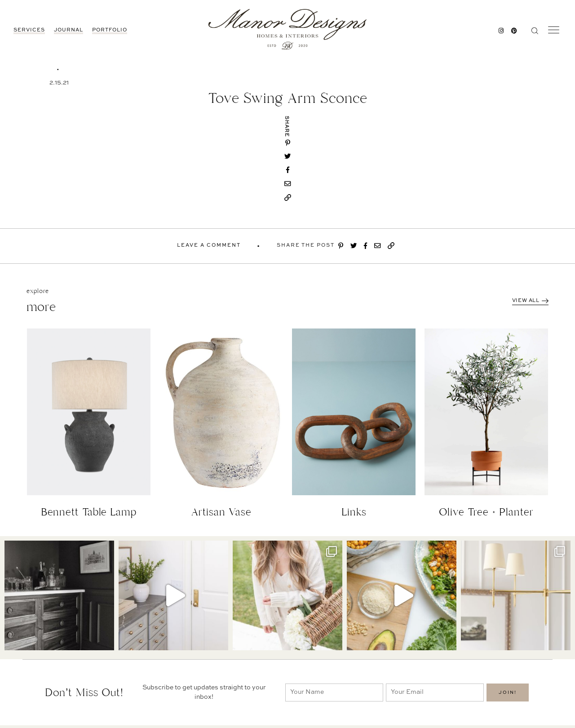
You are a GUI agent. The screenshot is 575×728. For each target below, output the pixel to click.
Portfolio (110, 30)
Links (354, 512)
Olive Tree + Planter (486, 512)
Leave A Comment (209, 246)
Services (29, 30)
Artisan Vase (221, 512)
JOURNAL (69, 30)
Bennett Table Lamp (89, 512)
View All (530, 301)
